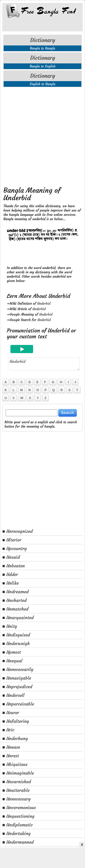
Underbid (44, 303)
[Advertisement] (42, 135)
